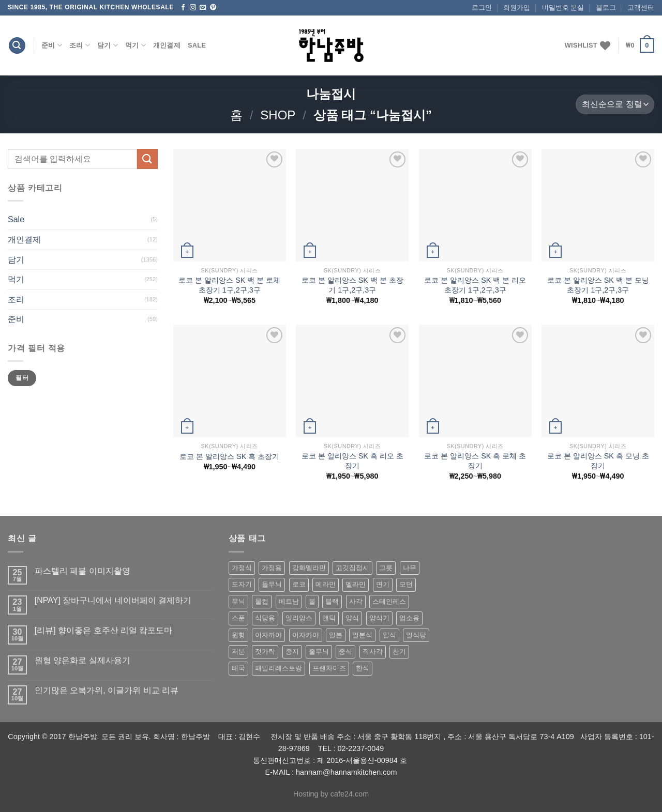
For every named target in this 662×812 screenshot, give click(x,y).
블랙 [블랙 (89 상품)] (332, 601)
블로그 (606, 7)
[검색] (17, 46)
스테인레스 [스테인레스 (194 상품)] (389, 601)
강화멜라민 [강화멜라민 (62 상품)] (309, 568)
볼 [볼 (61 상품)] (312, 601)
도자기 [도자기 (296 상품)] (242, 584)
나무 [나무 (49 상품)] (410, 568)
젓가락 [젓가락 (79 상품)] (265, 652)
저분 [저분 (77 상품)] (238, 652)
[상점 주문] (615, 105)
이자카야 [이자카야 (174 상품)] (306, 635)
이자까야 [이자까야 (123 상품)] (268, 635)
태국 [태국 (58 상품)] (238, 668)
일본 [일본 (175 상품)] (336, 635)
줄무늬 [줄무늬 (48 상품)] (319, 652)
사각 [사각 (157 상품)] (356, 601)
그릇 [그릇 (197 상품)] (386, 568)
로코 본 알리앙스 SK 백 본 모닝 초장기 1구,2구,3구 (598, 285)
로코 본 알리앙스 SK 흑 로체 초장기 (475, 461)
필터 (22, 378)
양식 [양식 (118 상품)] (352, 618)
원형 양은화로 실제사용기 (82, 660)
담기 (108, 45)
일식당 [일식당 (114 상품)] (416, 635)
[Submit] (147, 159)
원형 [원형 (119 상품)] (238, 635)
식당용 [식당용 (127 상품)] (265, 618)
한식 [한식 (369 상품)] (363, 668)
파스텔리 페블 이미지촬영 (82, 571)
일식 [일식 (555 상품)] (389, 635)
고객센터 (641, 7)
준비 (52, 45)
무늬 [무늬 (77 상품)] (238, 601)
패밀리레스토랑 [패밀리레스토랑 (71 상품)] (279, 668)
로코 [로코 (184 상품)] (299, 584)
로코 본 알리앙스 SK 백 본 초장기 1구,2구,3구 (352, 285)
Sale (197, 45)
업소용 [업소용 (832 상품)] (409, 618)
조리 (80, 45)
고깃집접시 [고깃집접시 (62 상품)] (352, 568)
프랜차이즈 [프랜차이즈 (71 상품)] (329, 668)
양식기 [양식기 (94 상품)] (379, 618)
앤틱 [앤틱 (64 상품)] (329, 618)
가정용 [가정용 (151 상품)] (272, 568)
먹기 (136, 45)
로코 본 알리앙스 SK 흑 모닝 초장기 (598, 461)
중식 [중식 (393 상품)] (345, 652)
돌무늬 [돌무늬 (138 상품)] (272, 584)
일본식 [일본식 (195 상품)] (362, 635)
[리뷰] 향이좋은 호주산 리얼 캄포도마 (104, 630)
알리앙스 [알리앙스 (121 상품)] (299, 618)
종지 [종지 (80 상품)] (292, 652)
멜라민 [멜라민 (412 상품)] (356, 584)
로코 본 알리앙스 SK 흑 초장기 (229, 456)
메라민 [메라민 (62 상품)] (326, 584)
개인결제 (167, 45)
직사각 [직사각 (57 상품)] (373, 652)
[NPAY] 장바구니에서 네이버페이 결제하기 (113, 600)
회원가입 (517, 7)
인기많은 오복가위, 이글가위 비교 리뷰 (107, 690)
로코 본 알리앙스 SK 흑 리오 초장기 (352, 461)
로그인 (482, 7)
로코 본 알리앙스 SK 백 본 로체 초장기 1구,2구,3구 (229, 285)
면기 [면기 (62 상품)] (383, 584)
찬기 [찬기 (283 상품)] (399, 652)
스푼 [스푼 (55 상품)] (238, 618)
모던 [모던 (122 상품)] (406, 584)
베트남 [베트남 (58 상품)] (289, 601)
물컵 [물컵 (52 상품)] (262, 601)
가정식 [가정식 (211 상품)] (242, 568)
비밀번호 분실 (563, 7)
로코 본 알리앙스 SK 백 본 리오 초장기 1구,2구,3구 (475, 285)
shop (278, 115)
